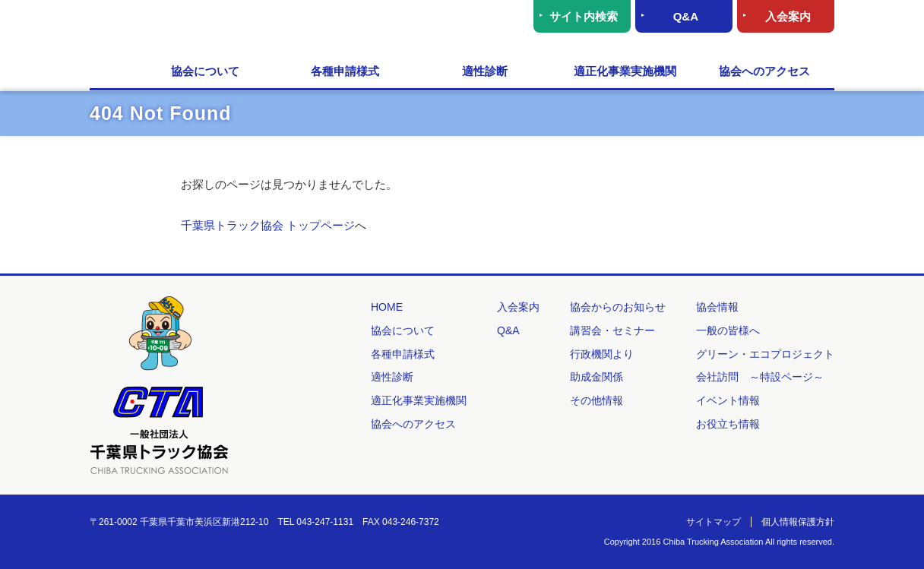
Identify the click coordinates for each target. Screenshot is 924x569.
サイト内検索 (584, 16)
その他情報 (596, 400)
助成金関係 (596, 377)
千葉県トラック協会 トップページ (268, 225)
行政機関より (602, 354)
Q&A (686, 16)
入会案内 (788, 16)
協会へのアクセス (764, 71)
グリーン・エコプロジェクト (765, 354)
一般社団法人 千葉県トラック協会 (237, 27)
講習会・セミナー (612, 330)
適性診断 (485, 71)
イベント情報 (728, 400)
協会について (205, 71)
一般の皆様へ (728, 330)
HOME (112, 72)
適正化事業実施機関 (625, 71)
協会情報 (717, 307)
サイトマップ (714, 522)
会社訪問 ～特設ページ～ (760, 377)
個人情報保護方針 (798, 522)
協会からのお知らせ (618, 307)
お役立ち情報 (728, 424)
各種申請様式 (345, 71)
